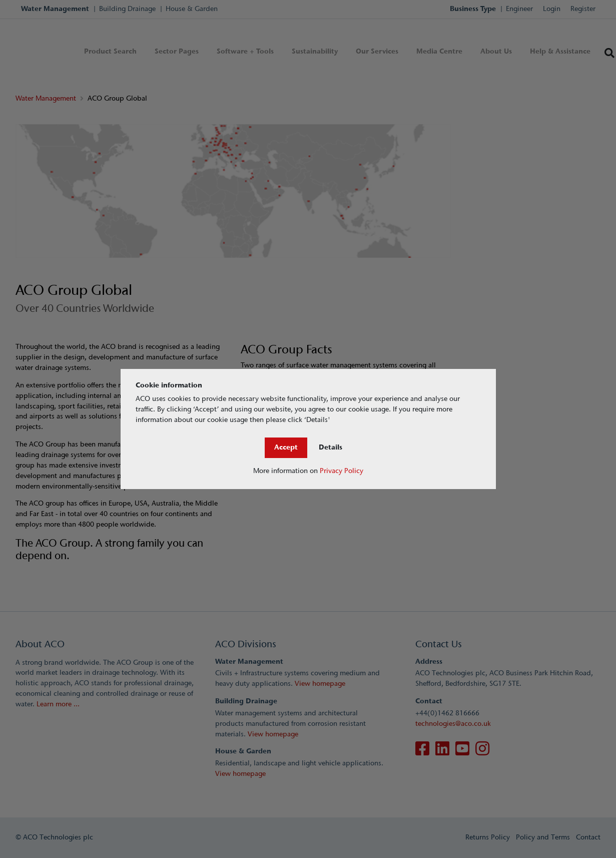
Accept (286, 447)
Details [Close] (331, 447)
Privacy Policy (342, 471)
